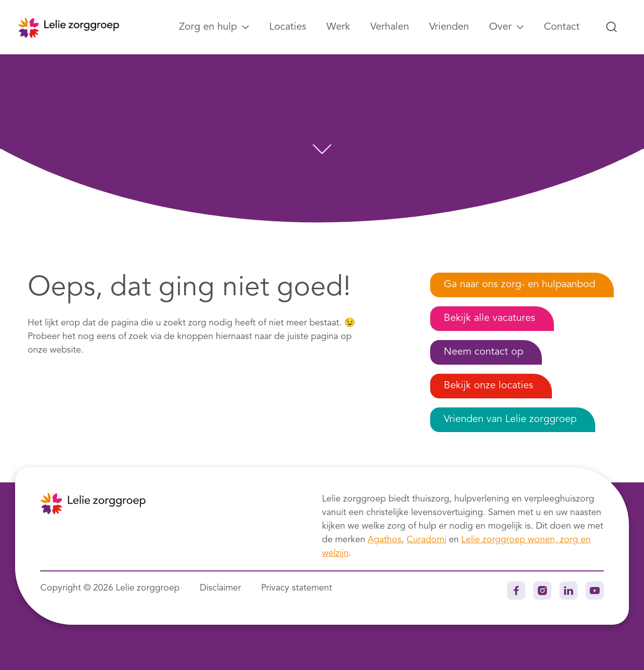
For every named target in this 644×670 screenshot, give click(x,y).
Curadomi (426, 540)
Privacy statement (297, 588)
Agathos (385, 540)
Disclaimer (220, 588)
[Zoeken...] (612, 27)
